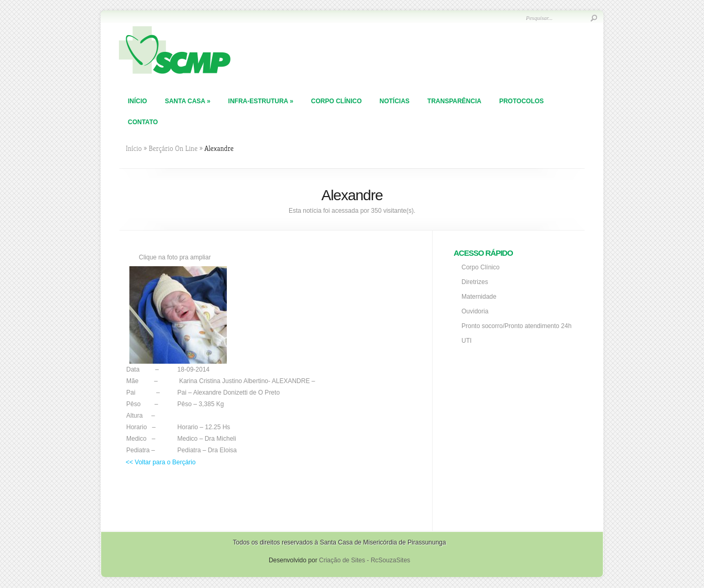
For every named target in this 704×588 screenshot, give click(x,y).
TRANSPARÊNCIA (454, 101)
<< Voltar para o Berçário (161, 462)
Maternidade (479, 297)
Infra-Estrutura (261, 101)
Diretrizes (475, 282)
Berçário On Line (173, 148)
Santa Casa (188, 101)
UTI (466, 341)
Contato (143, 122)
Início (137, 101)
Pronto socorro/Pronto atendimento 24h (516, 326)
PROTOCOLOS (521, 101)
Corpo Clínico (337, 101)
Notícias (394, 101)
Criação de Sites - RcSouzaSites (365, 560)
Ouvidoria (475, 311)
